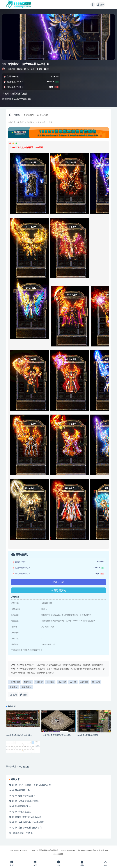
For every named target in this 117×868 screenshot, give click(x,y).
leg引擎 (73, 682)
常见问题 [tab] (43, 115)
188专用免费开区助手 (19, 790)
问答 (58, 864)
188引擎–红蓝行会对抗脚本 (19, 735)
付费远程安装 (58, 590)
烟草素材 (14, 687)
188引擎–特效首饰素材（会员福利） (26, 828)
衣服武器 (12, 69)
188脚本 (50, 682)
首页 (22, 122)
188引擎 (39, 682)
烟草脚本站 (26, 687)
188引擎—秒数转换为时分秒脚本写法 (27, 822)
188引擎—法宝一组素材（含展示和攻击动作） (31, 785)
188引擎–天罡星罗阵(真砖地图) (56, 735)
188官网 (28, 682)
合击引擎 (84, 682)
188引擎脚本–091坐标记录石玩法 (25, 817)
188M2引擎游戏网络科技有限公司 (45, 850)
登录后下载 (58, 582)
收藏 (13, 695)
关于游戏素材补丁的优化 (18, 766)
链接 (24, 695)
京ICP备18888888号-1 (87, 850)
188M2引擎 (15, 682)
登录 (101, 4)
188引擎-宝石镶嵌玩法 (88, 735)
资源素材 (31, 122)
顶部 (105, 864)
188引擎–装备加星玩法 (20, 812)
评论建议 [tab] (29, 115)
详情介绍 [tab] (15, 115)
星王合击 (96, 682)
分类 (35, 864)
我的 (82, 864)
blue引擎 (62, 682)
